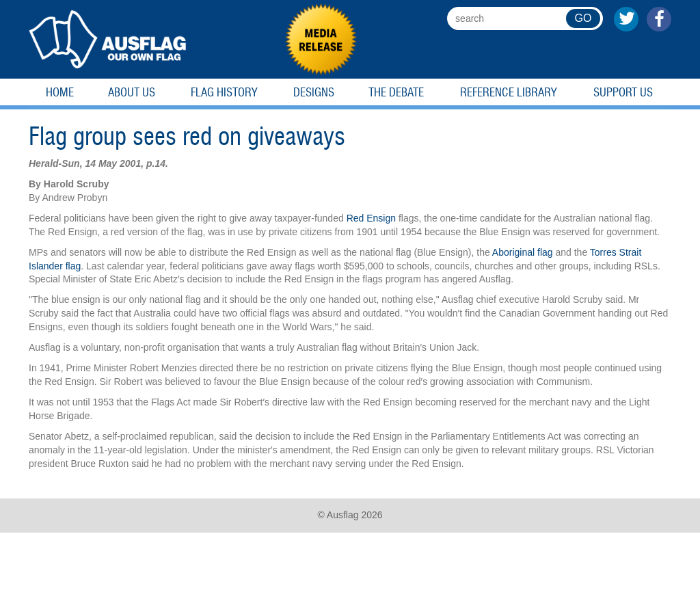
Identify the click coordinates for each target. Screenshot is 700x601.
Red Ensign (371, 218)
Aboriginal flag (523, 252)
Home (60, 92)
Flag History (224, 92)
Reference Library (509, 92)
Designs (314, 92)
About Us (132, 92)
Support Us (623, 92)
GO (583, 18)
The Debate (396, 92)
